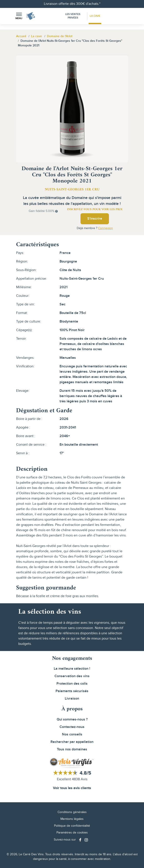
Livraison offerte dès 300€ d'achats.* (72, 4)
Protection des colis (72, 684)
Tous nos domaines (72, 749)
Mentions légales (72, 819)
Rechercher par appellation (72, 742)
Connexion (106, 228)
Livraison (72, 699)
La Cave (95, 16)
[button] (19, 16)
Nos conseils (72, 734)
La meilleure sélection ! (72, 669)
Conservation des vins (72, 676)
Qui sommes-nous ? (72, 719)
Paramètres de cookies (72, 833)
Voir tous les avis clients (72, 788)
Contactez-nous (72, 727)
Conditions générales (72, 812)
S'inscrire (95, 219)
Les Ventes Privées (73, 16)
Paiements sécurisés (72, 691)
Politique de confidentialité (72, 826)
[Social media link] (81, 840)
